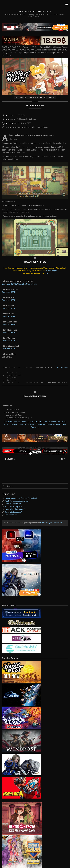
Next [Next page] (63, 459)
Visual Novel (35, 17)
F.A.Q (48, 273)
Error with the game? (13, 512)
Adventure (40, 15)
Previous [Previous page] (9, 459)
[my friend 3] (21, 630)
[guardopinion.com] (21, 613)
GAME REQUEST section (51, 523)
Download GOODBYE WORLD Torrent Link (19, 284)
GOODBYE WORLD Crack (15, 422)
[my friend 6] (21, 638)
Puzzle (49, 15)
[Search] (35, 486)
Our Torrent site (11, 515)
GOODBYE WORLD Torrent (31, 424)
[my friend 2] (21, 622)
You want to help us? (13, 506)
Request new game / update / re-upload (21, 498)
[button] (67, 4)
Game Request (52, 271)
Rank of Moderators (13, 504)
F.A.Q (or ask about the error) (17, 501)
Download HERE (9, 292)
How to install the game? (15, 509)
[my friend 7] (21, 648)
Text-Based (59, 15)
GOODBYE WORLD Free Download (41, 422)
